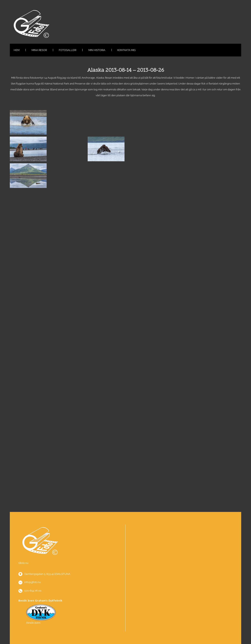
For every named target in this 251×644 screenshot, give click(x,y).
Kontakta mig (126, 50)
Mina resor (39, 50)
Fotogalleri (68, 50)
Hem (17, 50)
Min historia (97, 50)
